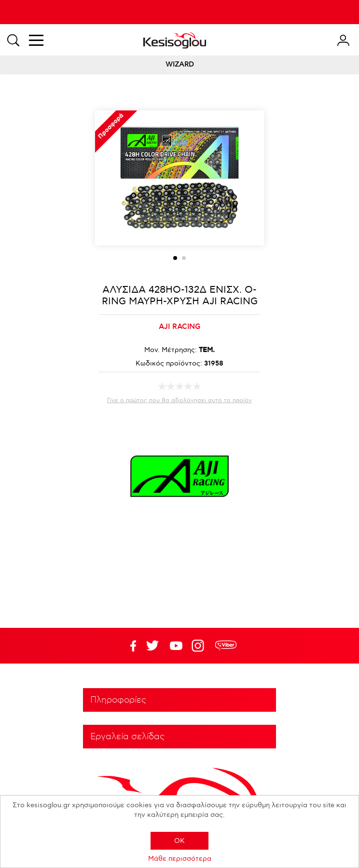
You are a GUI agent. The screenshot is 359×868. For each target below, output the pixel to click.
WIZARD (180, 64)
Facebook (129, 646)
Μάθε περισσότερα (180, 859)
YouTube (152, 646)
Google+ (200, 646)
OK (179, 841)
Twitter (176, 646)
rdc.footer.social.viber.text (226, 646)
